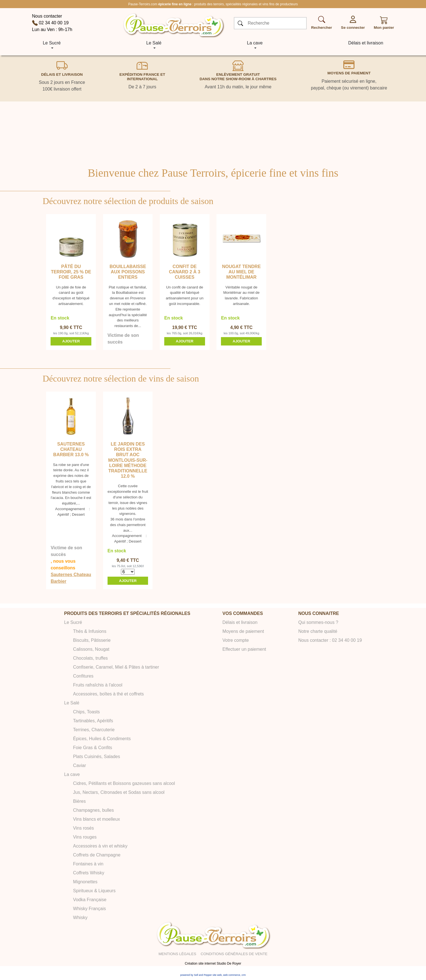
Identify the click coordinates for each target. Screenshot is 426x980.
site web (217, 975)
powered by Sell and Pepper (196, 975)
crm (244, 975)
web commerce (232, 975)
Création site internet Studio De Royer (213, 964)
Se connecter (353, 28)
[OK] (241, 23)
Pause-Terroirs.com (143, 4)
